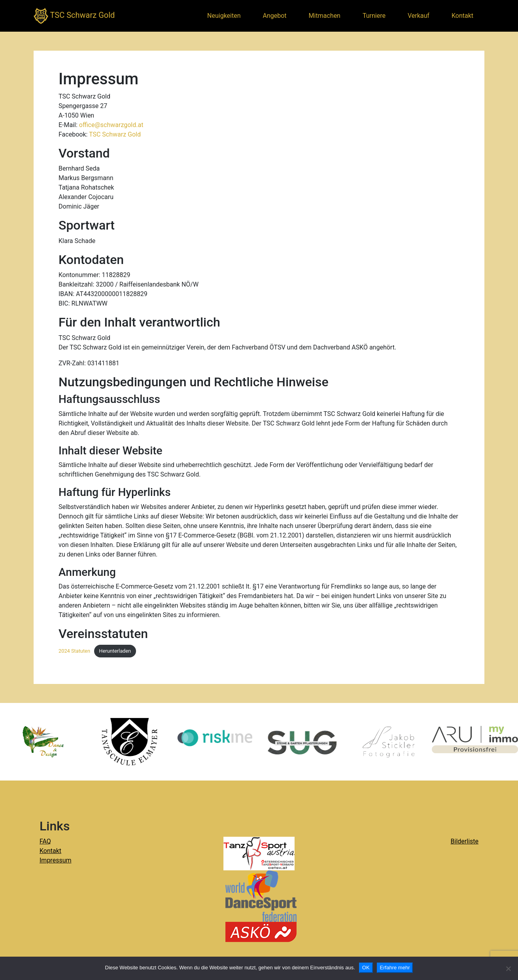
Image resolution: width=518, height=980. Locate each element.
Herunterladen (115, 651)
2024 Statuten (74, 651)
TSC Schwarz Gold (74, 16)
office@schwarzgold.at (111, 125)
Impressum (56, 860)
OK (366, 968)
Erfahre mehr (395, 968)
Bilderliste (465, 841)
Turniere (374, 16)
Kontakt (462, 16)
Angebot (275, 16)
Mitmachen (325, 16)
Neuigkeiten (224, 16)
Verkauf (419, 16)
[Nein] (508, 969)
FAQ (45, 841)
